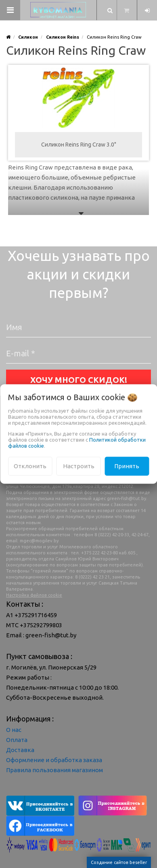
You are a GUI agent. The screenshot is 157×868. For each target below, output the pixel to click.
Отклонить (30, 466)
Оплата (17, 740)
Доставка (20, 750)
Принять (127, 466)
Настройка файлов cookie (34, 595)
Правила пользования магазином (54, 770)
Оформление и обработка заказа (54, 760)
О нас (14, 730)
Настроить (79, 466)
